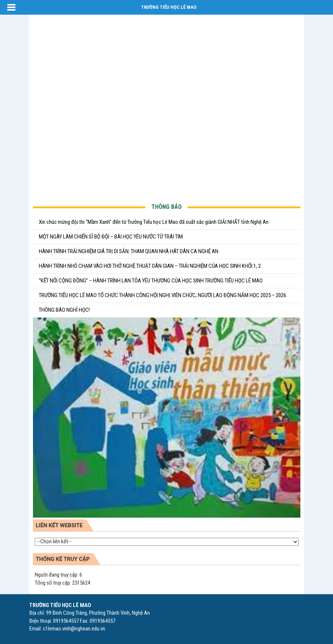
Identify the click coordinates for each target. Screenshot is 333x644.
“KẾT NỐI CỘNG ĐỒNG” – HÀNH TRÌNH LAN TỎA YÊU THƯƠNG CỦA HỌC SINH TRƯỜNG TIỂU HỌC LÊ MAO (151, 281)
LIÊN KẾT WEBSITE (59, 525)
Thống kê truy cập (63, 559)
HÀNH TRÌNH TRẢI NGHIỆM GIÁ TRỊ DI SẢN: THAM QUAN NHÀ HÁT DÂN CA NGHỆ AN (129, 251)
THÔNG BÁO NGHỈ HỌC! (64, 310)
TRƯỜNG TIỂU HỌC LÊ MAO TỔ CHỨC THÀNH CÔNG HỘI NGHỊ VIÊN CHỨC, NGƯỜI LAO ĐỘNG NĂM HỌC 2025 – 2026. (163, 295)
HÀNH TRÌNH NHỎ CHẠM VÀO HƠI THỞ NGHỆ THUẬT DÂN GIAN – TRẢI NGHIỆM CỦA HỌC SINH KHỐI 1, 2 (150, 266)
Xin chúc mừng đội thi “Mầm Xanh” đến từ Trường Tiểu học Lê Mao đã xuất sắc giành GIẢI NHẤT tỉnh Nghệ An (154, 222)
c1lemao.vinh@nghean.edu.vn (74, 629)
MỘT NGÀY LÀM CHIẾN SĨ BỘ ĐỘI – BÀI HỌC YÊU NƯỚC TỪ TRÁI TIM (111, 237)
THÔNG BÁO (166, 207)
